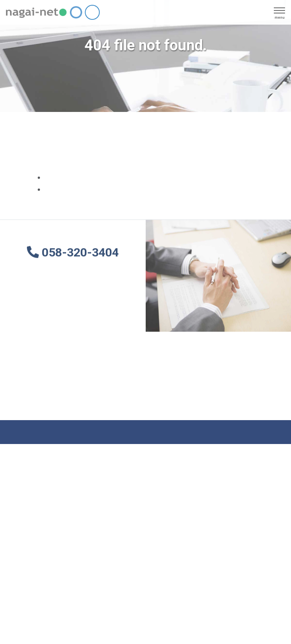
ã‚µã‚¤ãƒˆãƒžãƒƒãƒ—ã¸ (77, 190)
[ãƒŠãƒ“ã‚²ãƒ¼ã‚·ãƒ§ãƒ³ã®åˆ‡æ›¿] (279, 12)
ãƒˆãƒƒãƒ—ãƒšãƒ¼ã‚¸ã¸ (77, 178)
